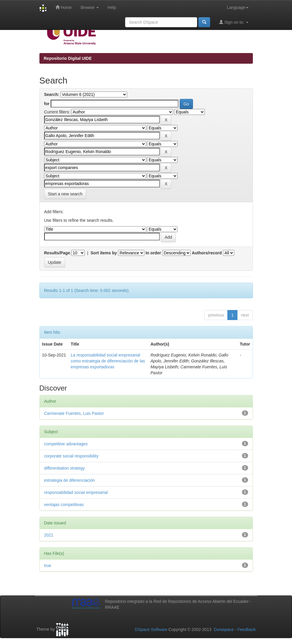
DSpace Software (151, 629)
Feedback (246, 629)
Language (237, 7)
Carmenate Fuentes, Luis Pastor (74, 413)
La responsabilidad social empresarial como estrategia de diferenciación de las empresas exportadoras (108, 361)
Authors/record (207, 253)
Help (112, 7)
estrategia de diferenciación (70, 480)
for (47, 104)
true (48, 566)
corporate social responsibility (71, 456)
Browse (90, 7)
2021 (49, 535)
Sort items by (104, 253)
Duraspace (224, 629)
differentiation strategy (65, 468)
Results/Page (57, 253)
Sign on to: (234, 22)
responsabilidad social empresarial (76, 492)
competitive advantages (66, 444)
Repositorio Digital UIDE (68, 58)
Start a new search (65, 194)
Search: (52, 94)
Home (64, 7)
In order (153, 253)
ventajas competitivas (64, 505)
